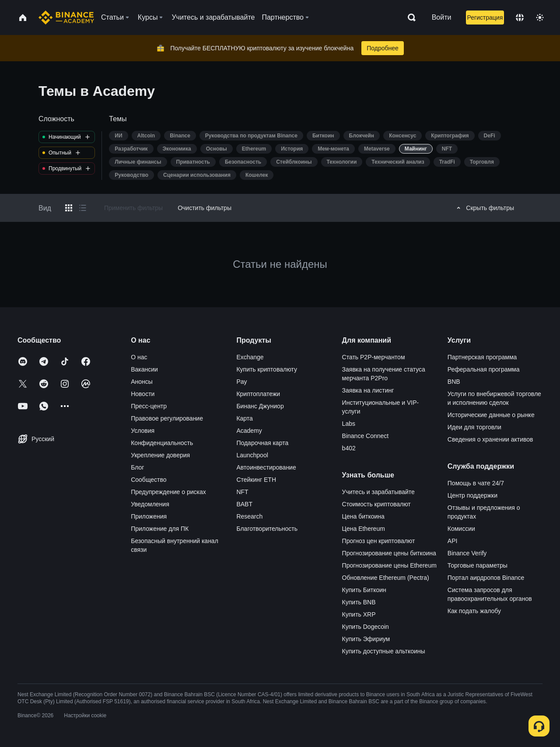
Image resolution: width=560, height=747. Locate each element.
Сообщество (149, 480)
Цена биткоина (363, 516)
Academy (249, 431)
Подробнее (383, 48)
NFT (242, 492)
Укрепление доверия (160, 455)
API (453, 541)
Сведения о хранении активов (490, 439)
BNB (454, 382)
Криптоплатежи (258, 394)
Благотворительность (267, 529)
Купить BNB (359, 602)
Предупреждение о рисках (168, 492)
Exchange (250, 357)
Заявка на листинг (368, 390)
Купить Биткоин (364, 590)
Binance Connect (366, 436)
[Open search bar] (409, 18)
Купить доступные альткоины (384, 651)
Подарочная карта (262, 443)
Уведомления (150, 504)
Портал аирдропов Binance (486, 578)
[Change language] (520, 18)
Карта (244, 418)
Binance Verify (467, 553)
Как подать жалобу (474, 611)
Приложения (149, 516)
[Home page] (66, 18)
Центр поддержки (472, 495)
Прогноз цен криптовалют (379, 541)
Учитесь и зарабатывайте (378, 492)
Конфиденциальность (162, 443)
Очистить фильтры (205, 208)
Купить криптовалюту (267, 369)
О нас (139, 357)
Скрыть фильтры (484, 208)
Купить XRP (359, 614)
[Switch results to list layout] (83, 208)
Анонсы (142, 382)
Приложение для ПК (160, 529)
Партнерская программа (482, 357)
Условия (143, 431)
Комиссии (461, 529)
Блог (137, 467)
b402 (349, 448)
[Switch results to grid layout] (69, 208)
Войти (442, 17)
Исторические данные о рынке (491, 415)
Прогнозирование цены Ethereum (389, 565)
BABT (244, 504)
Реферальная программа (484, 369)
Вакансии (144, 369)
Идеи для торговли (474, 427)
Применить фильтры (133, 208)
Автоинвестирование (266, 467)
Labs (349, 424)
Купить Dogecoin (366, 627)
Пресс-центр (149, 406)
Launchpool (252, 455)
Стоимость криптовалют (376, 504)
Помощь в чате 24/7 (476, 483)
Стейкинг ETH (256, 480)
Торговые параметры (478, 565)
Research (249, 516)
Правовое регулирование (167, 418)
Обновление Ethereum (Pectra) (386, 578)
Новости (143, 394)
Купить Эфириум (366, 639)
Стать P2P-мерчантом (374, 357)
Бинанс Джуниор (260, 406)
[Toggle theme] (540, 18)
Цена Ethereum (364, 529)
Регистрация (485, 18)
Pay (241, 382)
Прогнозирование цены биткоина (389, 553)
